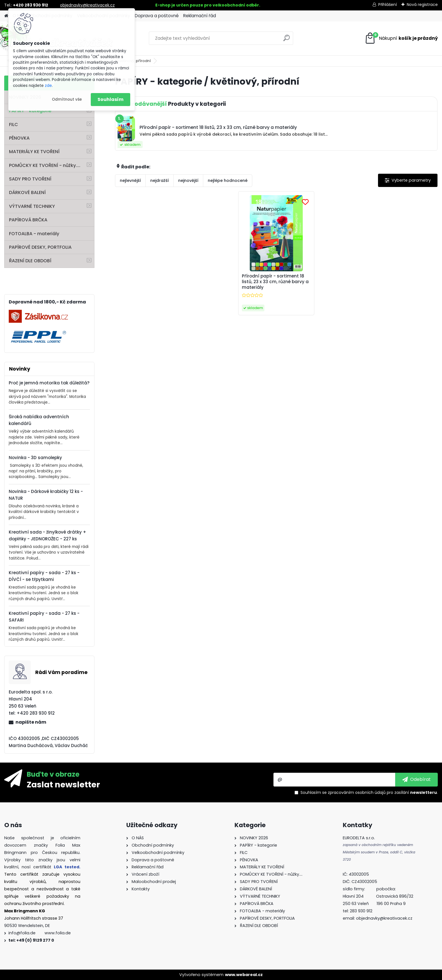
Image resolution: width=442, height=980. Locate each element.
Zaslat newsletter (63, 784)
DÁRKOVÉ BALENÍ (27, 192)
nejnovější (188, 180)
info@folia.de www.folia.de (40, 933)
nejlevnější (130, 180)
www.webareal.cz (244, 975)
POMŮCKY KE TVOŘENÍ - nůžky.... (45, 165)
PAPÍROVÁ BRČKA (28, 220)
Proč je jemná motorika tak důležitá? (49, 383)
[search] (287, 40)
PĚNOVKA (19, 138)
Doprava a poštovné (157, 16)
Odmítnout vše (67, 99)
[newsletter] (416, 779)
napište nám (31, 722)
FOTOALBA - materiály (34, 234)
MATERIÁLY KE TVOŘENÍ (34, 152)
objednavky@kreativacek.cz (87, 5)
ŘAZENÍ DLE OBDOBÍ (30, 261)
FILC (14, 125)
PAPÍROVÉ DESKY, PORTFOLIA (40, 247)
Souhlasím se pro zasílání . (369, 792)
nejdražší (160, 180)
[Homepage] (6, 16)
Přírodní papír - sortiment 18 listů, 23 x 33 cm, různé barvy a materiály (275, 282)
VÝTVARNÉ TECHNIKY (32, 206)
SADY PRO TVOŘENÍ (30, 179)
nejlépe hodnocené (228, 180)
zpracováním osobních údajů (357, 792)
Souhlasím (111, 99)
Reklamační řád (200, 16)
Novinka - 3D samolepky (35, 458)
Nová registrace (422, 5)
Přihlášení (388, 5)
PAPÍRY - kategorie (30, 111)
